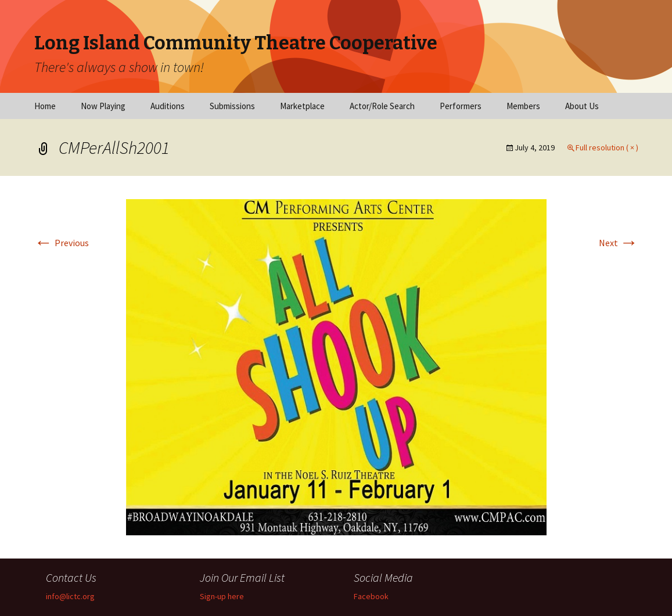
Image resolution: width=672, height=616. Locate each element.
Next (619, 243)
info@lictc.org (70, 596)
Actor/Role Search (382, 106)
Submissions (232, 106)
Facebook (371, 596)
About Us (582, 106)
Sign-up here (222, 596)
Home (45, 106)
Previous (62, 243)
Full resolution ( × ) (607, 147)
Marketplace (302, 106)
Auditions (168, 106)
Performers (461, 106)
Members (523, 106)
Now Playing (103, 106)
